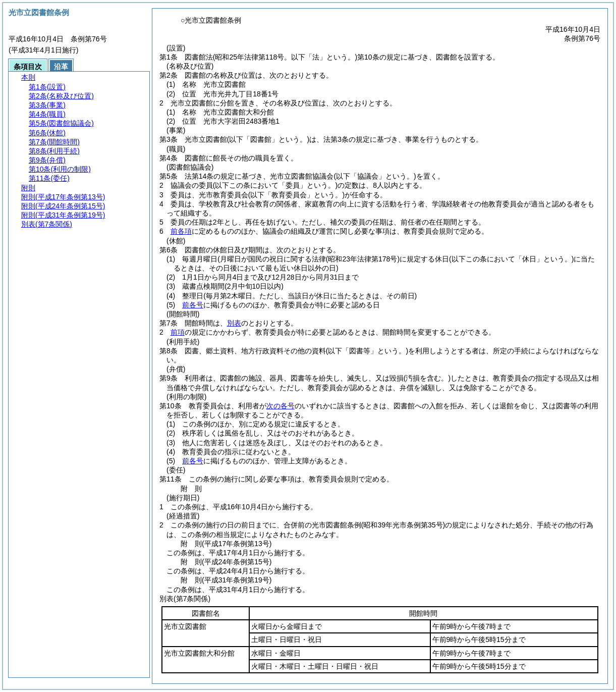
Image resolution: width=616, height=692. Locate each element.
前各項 (181, 231)
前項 (178, 332)
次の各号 (281, 406)
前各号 (193, 305)
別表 (234, 323)
